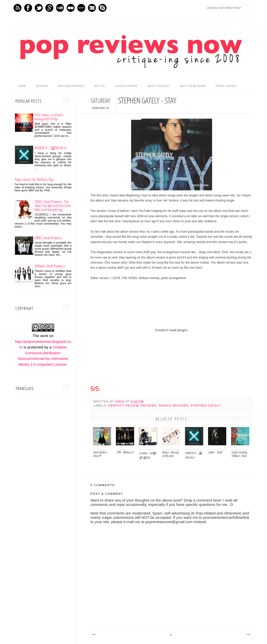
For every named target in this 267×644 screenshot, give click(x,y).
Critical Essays (126, 86)
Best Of (100, 86)
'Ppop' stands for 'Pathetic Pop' (34, 180)
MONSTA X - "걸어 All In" (51, 148)
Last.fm (81, 8)
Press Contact (226, 86)
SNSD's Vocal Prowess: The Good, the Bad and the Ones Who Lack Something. (53, 206)
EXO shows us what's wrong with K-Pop (49, 117)
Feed (17, 8)
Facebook (28, 8)
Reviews (42, 86)
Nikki (120, 401)
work (44, 336)
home (22, 86)
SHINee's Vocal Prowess (50, 266)
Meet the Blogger (193, 86)
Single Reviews (174, 405)
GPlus (49, 8)
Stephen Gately (206, 405)
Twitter (39, 8)
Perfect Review (124, 405)
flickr (71, 8)
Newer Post (94, 635)
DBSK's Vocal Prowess (48, 238)
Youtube (60, 8)
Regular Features (71, 86)
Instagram (92, 8)
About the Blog (158, 86)
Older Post (248, 635)
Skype (102, 8)
